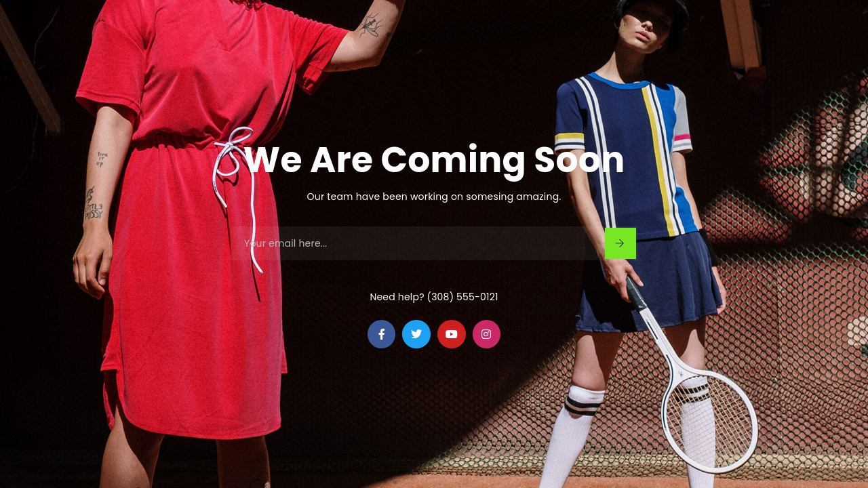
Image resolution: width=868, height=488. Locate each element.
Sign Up (620, 243)
